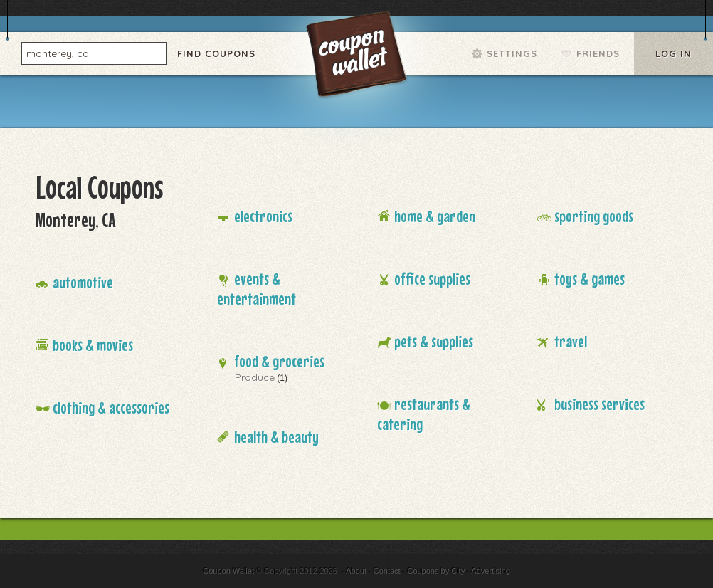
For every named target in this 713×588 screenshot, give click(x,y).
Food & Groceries (279, 361)
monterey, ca (58, 53)
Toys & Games (590, 279)
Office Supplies (432, 279)
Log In (674, 53)
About (356, 571)
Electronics (263, 216)
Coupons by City (436, 571)
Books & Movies (93, 345)
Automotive (83, 282)
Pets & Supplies (434, 341)
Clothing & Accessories (111, 408)
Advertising (490, 571)
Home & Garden (435, 216)
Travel (571, 341)
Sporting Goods (594, 216)
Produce (255, 377)
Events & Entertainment (257, 289)
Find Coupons (216, 53)
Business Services (600, 404)
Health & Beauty (276, 437)
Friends (598, 53)
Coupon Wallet (358, 57)
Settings (512, 53)
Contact (387, 571)
